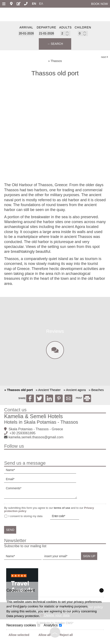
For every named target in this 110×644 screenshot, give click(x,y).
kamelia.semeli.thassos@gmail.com (36, 439)
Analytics (53, 625)
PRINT (83, 400)
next (104, 58)
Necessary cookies (23, 625)
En (34, 4)
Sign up (90, 558)
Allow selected (19, 635)
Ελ (41, 4)
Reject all (66, 635)
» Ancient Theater (48, 392)
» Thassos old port (18, 392)
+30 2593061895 (23, 435)
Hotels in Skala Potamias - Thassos (41, 424)
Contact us (15, 412)
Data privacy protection (23, 616)
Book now (99, 4)
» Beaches (96, 392)
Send (11, 532)
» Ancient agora (75, 392)
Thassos (56, 62)
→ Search (55, 44)
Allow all (44, 635)
